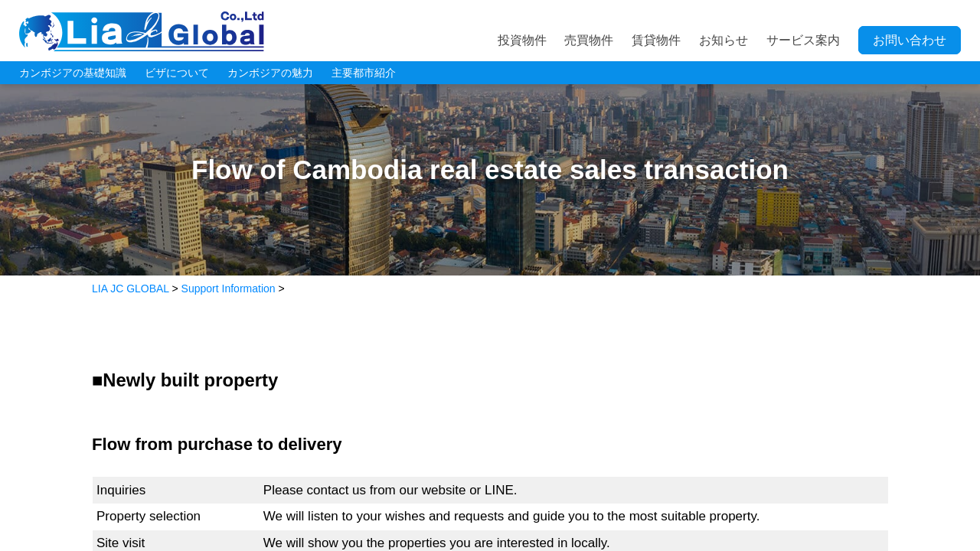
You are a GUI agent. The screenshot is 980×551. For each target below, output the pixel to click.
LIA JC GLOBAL (142, 31)
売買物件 (589, 40)
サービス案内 (803, 40)
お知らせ (724, 40)
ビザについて (177, 73)
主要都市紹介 (364, 73)
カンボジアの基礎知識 (73, 73)
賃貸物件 (656, 40)
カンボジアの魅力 (270, 73)
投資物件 (522, 40)
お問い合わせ (910, 40)
